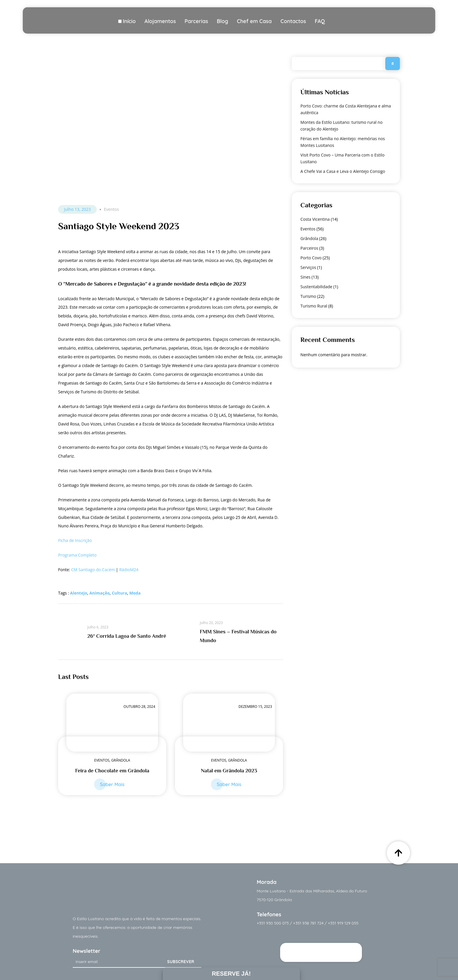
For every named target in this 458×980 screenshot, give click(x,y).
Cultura (120, 593)
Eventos (111, 209)
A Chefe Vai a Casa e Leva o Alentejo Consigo (343, 171)
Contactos (293, 21)
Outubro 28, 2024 (139, 707)
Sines (306, 277)
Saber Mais (112, 784)
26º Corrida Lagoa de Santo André (127, 636)
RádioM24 (129, 570)
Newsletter (87, 951)
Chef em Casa (254, 21)
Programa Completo (77, 555)
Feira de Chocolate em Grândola (112, 771)
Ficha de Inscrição (75, 540)
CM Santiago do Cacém (93, 570)
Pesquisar (393, 64)
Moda (135, 593)
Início (129, 21)
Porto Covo (311, 258)
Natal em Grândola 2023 (229, 771)
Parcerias (196, 21)
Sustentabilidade (316, 287)
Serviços (308, 267)
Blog (222, 21)
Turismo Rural (314, 306)
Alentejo (79, 593)
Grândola (121, 760)
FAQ (320, 21)
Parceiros (309, 248)
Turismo (308, 296)
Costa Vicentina (315, 219)
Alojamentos (160, 21)
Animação (100, 593)
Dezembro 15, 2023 (255, 707)
